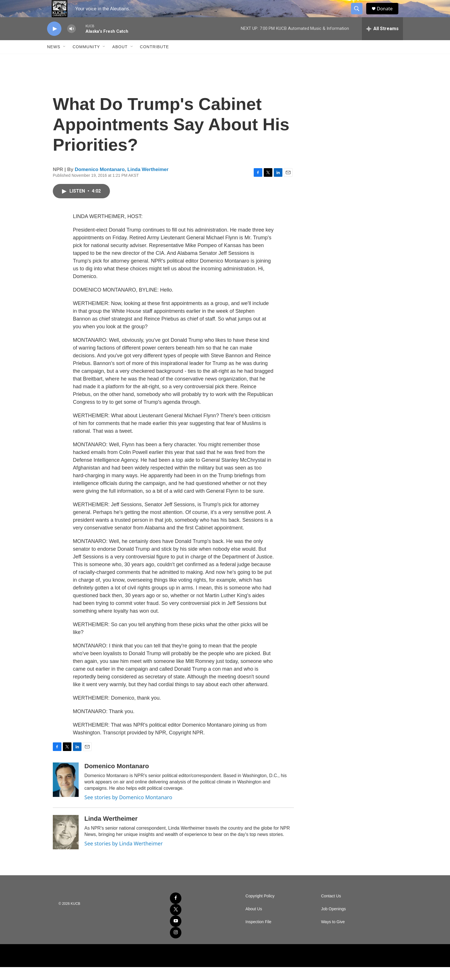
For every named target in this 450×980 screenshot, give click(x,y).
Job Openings (333, 922)
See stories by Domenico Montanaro (128, 810)
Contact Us (331, 909)
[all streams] (382, 42)
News (54, 60)
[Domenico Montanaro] (66, 793)
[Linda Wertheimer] (66, 845)
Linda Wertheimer (148, 182)
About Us (254, 922)
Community (86, 60)
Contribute (155, 60)
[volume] (71, 42)
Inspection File (258, 935)
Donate (388, 15)
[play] (54, 42)
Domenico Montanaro (100, 182)
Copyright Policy (260, 909)
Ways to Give (333, 935)
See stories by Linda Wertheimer (124, 856)
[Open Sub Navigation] (65, 60)
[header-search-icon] (359, 15)
